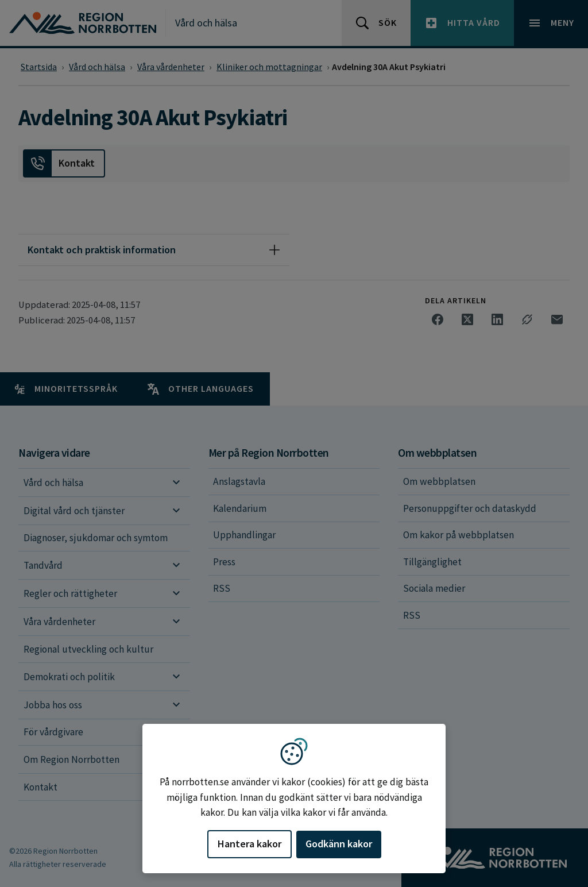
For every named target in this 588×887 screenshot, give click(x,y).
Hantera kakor (249, 844)
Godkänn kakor (339, 844)
